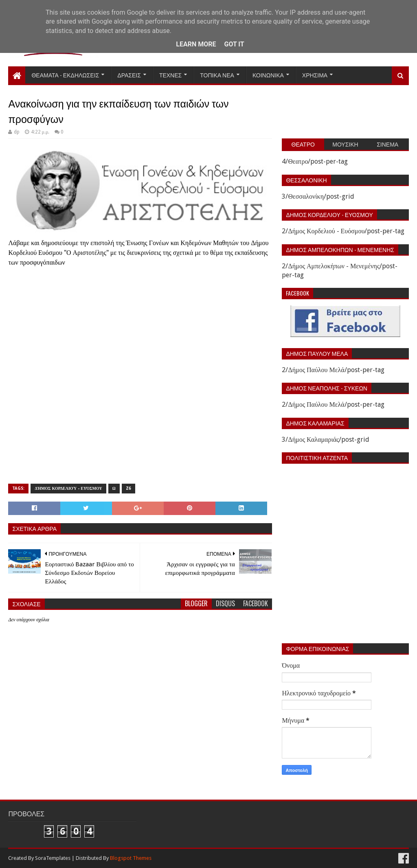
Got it (234, 44)
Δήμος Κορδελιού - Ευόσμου (68, 488)
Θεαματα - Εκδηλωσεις (65, 75)
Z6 (128, 488)
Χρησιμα (315, 75)
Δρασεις (129, 75)
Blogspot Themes (131, 858)
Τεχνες (170, 75)
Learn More (196, 44)
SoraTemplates (53, 858)
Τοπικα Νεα (217, 75)
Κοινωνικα (268, 75)
